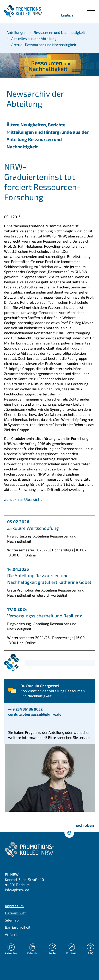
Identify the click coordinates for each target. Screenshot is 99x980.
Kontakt (71, 953)
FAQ (91, 953)
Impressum (14, 906)
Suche (52, 953)
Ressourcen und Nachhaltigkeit (59, 32)
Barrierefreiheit (18, 927)
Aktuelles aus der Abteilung (34, 39)
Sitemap (12, 920)
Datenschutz (15, 913)
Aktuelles (11, 953)
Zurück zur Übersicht (23, 499)
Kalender (33, 953)
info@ (17, 890)
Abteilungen (16, 32)
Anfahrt (11, 934)
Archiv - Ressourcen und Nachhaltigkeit (44, 45)
